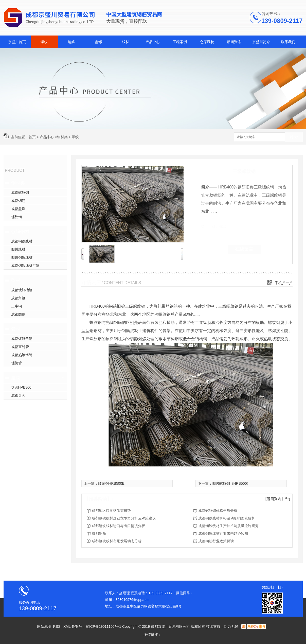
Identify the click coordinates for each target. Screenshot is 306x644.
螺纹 (44, 42)
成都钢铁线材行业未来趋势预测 (223, 533)
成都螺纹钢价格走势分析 (218, 511)
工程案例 (180, 42)
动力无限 (231, 626)
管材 (16, 329)
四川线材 (18, 249)
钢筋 (71, 42)
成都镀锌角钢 (22, 339)
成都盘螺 (18, 209)
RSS (57, 626)
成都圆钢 (18, 314)
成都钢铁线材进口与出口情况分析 (118, 526)
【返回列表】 (274, 499)
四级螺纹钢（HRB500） (231, 483)
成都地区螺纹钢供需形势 (111, 511)
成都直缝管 (20, 347)
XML (67, 626)
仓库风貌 (207, 42)
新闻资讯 (234, 42)
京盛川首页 (17, 42)
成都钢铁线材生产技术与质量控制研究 (228, 526)
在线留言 (244, 249)
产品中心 (153, 42)
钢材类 (62, 137)
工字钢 (16, 306)
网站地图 (44, 626)
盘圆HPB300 (21, 387)
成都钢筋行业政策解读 (216, 541)
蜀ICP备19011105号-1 (103, 626)
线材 (125, 42)
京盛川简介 (261, 42)
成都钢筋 (18, 201)
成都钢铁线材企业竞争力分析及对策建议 (124, 518)
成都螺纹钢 (20, 193)
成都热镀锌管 (22, 355)
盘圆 (16, 378)
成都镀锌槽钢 (22, 290)
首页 (32, 137)
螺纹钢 (16, 217)
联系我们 (288, 42)
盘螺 (98, 42)
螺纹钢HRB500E (111, 483)
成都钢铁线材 (22, 241)
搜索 (294, 137)
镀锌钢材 (20, 232)
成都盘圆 (18, 395)
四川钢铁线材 (22, 257)
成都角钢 (18, 298)
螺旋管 (16, 363)
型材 (16, 280)
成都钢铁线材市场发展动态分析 (117, 541)
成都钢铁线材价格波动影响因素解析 (227, 518)
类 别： (210, 227)
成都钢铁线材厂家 (25, 266)
